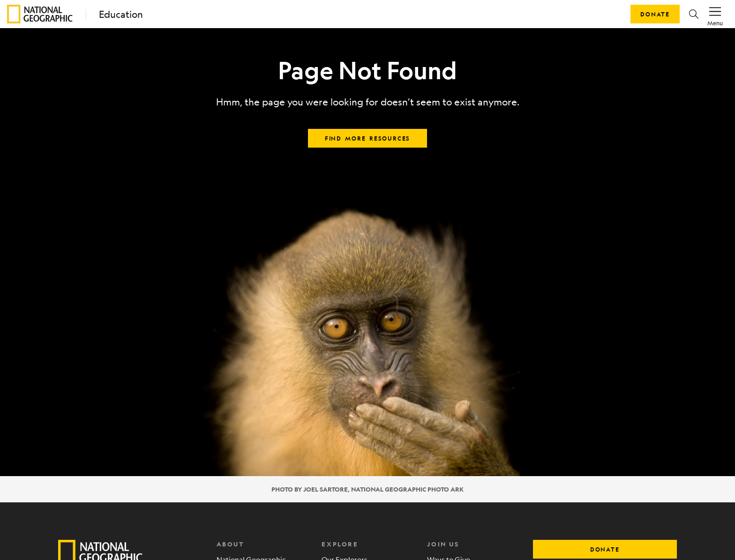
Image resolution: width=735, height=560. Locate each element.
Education (121, 14)
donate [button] (605, 549)
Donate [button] (655, 14)
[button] (694, 14)
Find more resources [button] (367, 138)
